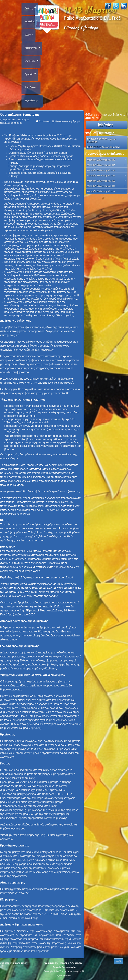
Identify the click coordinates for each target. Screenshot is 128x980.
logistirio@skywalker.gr (14, 810)
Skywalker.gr (31, 101)
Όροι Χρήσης (51, 963)
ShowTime (30, 61)
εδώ (27, 893)
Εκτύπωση (44, 121)
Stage (28, 35)
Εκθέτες (29, 8)
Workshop (30, 22)
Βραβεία (29, 74)
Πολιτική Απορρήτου (71, 963)
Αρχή (118, 961)
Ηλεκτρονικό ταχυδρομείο (68, 121)
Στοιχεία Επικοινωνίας (64, 967)
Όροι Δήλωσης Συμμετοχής (20, 115)
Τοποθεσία (30, 87)
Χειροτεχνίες (31, 48)
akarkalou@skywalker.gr (23, 918)
